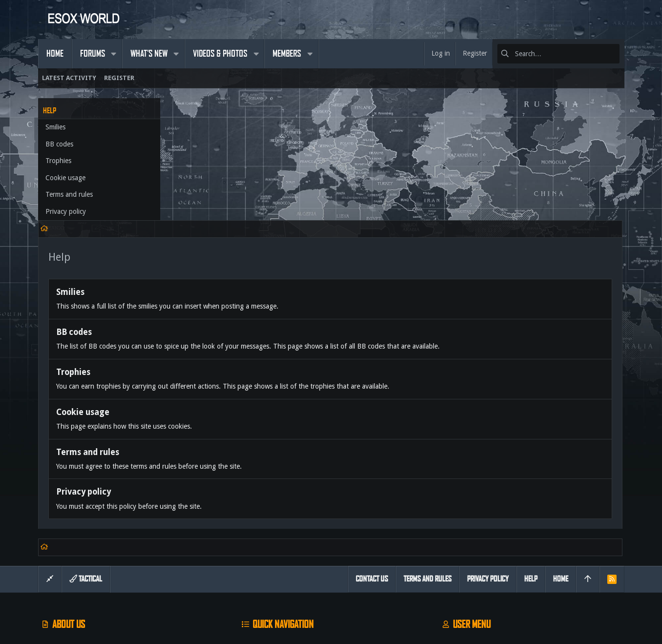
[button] (114, 54)
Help (531, 467)
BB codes (59, 144)
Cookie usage (65, 178)
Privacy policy (66, 211)
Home (247, 536)
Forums (249, 555)
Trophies (58, 161)
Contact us (254, 573)
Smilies (55, 127)
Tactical (86, 467)
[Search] (558, 54)
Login (447, 536)
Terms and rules (69, 194)
